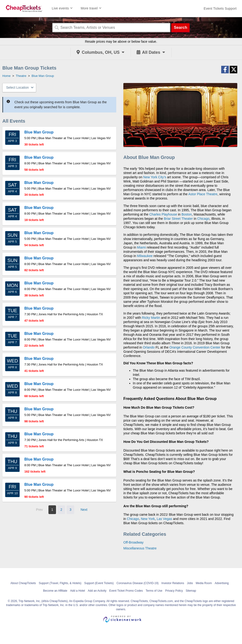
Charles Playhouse (163, 214)
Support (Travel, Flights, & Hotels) (60, 583)
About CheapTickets (23, 583)
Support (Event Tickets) (99, 583)
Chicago (203, 219)
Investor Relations (173, 583)
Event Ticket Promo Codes (126, 591)
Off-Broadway (133, 542)
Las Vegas (164, 519)
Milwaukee (145, 256)
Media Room (204, 583)
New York (148, 519)
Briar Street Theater (178, 219)
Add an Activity (97, 591)
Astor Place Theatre (203, 194)
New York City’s (155, 177)
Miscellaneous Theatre (140, 548)
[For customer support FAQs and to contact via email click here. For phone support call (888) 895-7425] (220, 8)
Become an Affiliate (55, 591)
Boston (187, 214)
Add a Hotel (78, 591)
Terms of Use (154, 591)
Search (180, 27)
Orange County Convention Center (195, 347)
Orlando (149, 347)
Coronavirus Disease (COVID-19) (138, 583)
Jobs (190, 583)
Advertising (222, 583)
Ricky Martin (151, 318)
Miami (141, 247)
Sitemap (191, 591)
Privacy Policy (174, 591)
